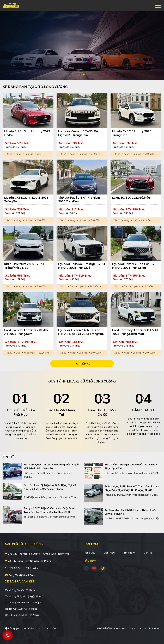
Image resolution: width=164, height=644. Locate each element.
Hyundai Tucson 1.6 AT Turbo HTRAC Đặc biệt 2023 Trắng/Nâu (81, 332)
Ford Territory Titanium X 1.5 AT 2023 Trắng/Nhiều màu (135, 332)
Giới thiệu (109, 553)
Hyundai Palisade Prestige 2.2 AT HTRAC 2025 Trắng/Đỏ (82, 266)
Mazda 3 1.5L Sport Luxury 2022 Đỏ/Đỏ (27, 133)
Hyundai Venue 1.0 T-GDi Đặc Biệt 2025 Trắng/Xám (79, 133)
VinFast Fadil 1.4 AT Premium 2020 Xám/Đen (79, 199)
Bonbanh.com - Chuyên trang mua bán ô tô (135, 628)
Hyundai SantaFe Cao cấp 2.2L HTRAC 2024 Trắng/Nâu (134, 266)
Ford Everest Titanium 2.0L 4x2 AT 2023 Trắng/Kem (26, 332)
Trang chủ (89, 553)
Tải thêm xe (82, 364)
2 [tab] (84, 75)
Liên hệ (148, 553)
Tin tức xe (130, 553)
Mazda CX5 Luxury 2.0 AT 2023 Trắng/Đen (26, 199)
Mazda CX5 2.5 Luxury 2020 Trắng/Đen (132, 133)
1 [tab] (80, 75)
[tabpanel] (82, 46)
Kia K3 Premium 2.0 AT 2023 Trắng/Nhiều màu (24, 266)
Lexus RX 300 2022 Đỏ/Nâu (131, 198)
